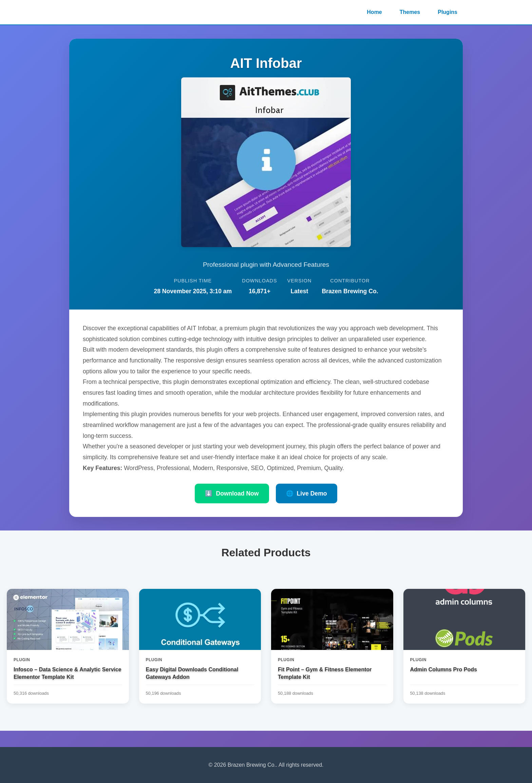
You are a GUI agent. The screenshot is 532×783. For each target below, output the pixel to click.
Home (374, 12)
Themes (410, 12)
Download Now (232, 493)
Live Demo (307, 493)
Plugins (448, 12)
